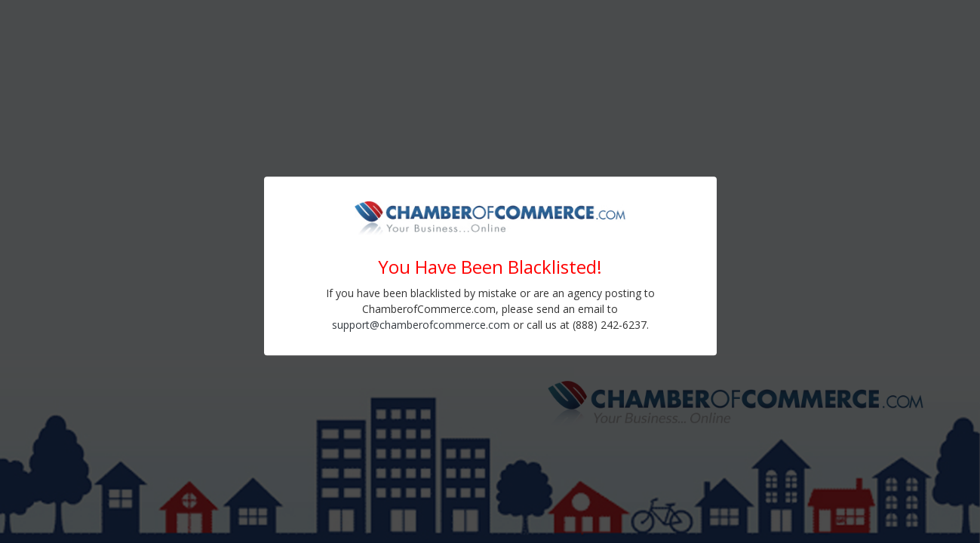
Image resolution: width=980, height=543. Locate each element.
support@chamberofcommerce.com (421, 325)
